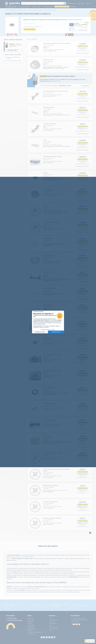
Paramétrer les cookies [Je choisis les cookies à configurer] (40, 332)
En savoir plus (46, 327)
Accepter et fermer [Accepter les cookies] (56, 332)
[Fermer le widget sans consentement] (38, 312)
